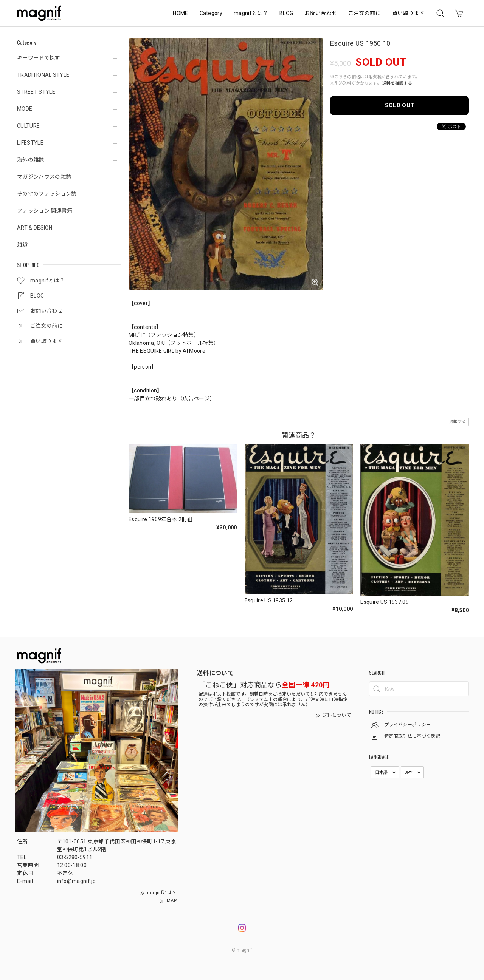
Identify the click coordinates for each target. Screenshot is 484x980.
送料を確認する (397, 83)
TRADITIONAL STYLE (43, 75)
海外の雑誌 (31, 160)
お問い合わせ (321, 13)
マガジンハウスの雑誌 (44, 177)
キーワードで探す (39, 58)
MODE (25, 109)
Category (211, 13)
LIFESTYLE (30, 143)
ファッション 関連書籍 (45, 211)
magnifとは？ (251, 13)
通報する (458, 422)
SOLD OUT (400, 105)
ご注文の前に (365, 13)
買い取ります (408, 13)
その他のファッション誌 (47, 194)
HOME (180, 13)
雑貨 (22, 245)
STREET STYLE (36, 92)
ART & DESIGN (35, 228)
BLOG (286, 13)
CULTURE (28, 126)
